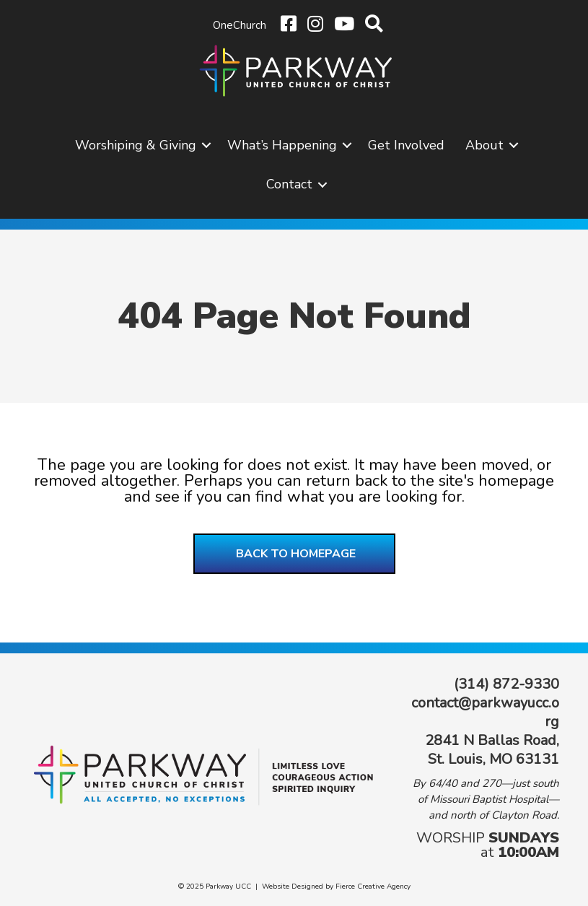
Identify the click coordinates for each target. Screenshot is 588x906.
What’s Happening (282, 145)
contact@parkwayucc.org (485, 712)
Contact (289, 184)
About (484, 145)
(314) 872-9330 (506, 684)
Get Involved (406, 145)
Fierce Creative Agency (373, 887)
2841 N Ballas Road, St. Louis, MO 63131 (492, 750)
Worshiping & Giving (136, 145)
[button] (206, 145)
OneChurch (240, 25)
